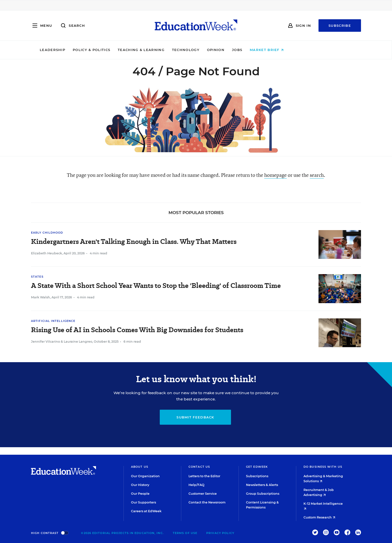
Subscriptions (257, 476)
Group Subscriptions (263, 494)
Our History (140, 485)
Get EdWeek (257, 467)
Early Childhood (47, 233)
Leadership (87, 50)
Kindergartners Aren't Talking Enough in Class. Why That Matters (134, 241)
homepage (275, 175)
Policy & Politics (126, 50)
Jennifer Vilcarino (45, 342)
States (37, 277)
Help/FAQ (196, 485)
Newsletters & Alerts (262, 485)
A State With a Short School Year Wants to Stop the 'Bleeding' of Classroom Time (156, 286)
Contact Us (199, 467)
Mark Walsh (40, 297)
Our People (140, 494)
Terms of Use (185, 533)
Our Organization (145, 476)
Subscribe (340, 26)
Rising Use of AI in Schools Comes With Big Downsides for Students (137, 330)
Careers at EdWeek (146, 511)
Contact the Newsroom (207, 502)
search (317, 175)
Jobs (271, 50)
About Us (140, 467)
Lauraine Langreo (78, 342)
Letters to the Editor (204, 476)
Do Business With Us (323, 467)
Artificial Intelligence (53, 321)
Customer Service (203, 494)
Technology (220, 50)
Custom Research (319, 517)
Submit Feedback (195, 417)
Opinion (250, 50)
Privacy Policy (220, 533)
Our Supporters (143, 502)
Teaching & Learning (176, 50)
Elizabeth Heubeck (46, 253)
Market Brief (301, 50)
